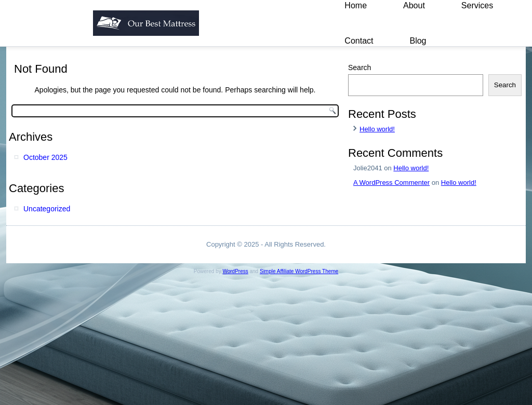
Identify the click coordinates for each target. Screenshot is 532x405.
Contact (359, 41)
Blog (418, 41)
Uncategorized (47, 209)
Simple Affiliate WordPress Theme (299, 271)
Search (360, 67)
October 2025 (45, 157)
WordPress (235, 271)
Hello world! (377, 129)
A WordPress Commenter (391, 183)
